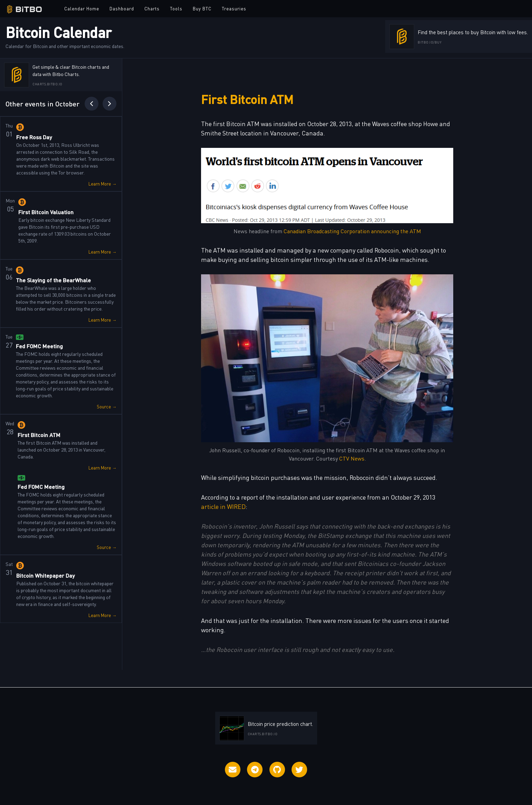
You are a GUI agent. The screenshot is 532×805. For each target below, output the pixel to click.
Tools (176, 8)
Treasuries (234, 8)
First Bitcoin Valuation (46, 212)
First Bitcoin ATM (39, 435)
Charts (152, 8)
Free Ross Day (34, 137)
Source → (107, 406)
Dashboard (122, 8)
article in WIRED (223, 506)
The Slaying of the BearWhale (53, 280)
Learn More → (102, 184)
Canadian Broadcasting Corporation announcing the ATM (352, 231)
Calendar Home (82, 8)
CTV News (352, 458)
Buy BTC (202, 8)
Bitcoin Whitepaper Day (46, 575)
